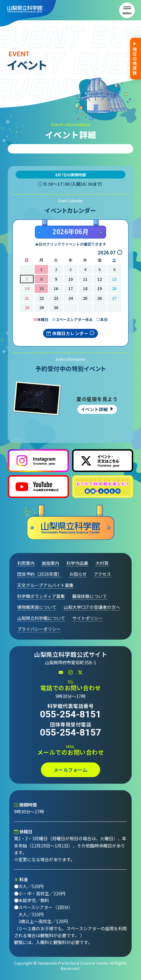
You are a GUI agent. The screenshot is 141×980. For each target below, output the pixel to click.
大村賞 (102, 563)
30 (56, 307)
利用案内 (26, 563)
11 (85, 279)
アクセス (102, 574)
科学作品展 (77, 563)
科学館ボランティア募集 (41, 596)
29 (41, 307)
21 (27, 298)
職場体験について (90, 596)
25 (85, 298)
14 (27, 288)
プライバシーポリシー (39, 629)
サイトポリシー (88, 618)
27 (114, 298)
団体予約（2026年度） (40, 574)
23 (56, 298)
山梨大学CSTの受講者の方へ (92, 607)
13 (114, 279)
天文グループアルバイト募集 (45, 585)
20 (114, 288)
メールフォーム (71, 770)
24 (70, 298)
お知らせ (78, 574)
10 (70, 279)
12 (100, 279)
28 (27, 307)
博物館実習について (37, 607)
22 (41, 298)
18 (85, 288)
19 (100, 288)
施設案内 (51, 563)
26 (100, 298)
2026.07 (107, 252)
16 (56, 288)
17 (70, 288)
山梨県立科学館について (41, 618)
